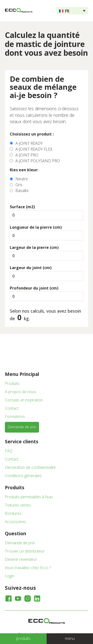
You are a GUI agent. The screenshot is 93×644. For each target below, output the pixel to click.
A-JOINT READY (29, 143)
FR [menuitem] (67, 11)
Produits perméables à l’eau (29, 497)
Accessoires (15, 522)
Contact (12, 408)
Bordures (13, 513)
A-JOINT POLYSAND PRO (38, 161)
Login (10, 576)
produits (23, 638)
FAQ (9, 451)
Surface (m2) (22, 207)
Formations (15, 417)
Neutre (22, 179)
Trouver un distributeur (25, 551)
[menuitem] (72, 11)
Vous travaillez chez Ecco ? (28, 568)
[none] (72, 11)
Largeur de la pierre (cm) (34, 247)
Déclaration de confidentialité (30, 467)
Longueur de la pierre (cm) (36, 227)
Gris (19, 185)
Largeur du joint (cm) (31, 268)
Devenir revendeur (21, 559)
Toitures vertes (18, 505)
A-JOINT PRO (27, 155)
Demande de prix (22, 427)
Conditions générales (23, 476)
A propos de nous (21, 392)
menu (70, 638)
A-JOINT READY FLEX (34, 149)
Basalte (22, 190)
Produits (12, 383)
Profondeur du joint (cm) (34, 288)
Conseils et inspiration (24, 400)
